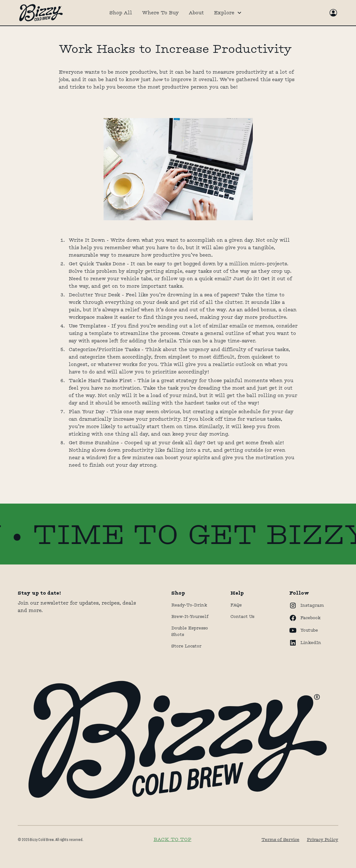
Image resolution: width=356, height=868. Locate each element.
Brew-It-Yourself (190, 616)
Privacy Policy (323, 839)
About (196, 13)
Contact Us (242, 616)
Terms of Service (280, 839)
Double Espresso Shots (190, 631)
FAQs (236, 605)
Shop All (121, 13)
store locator (186, 646)
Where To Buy (160, 13)
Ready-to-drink (189, 605)
